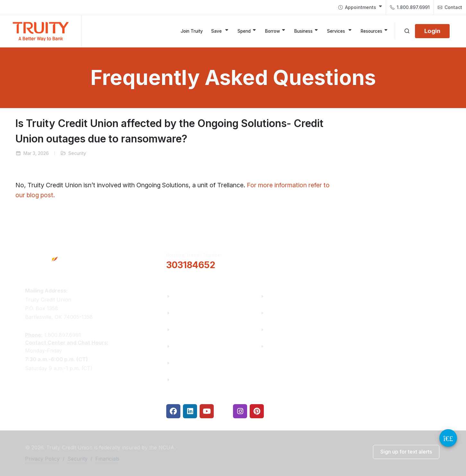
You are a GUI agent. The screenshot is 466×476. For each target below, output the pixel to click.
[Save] (220, 31)
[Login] (432, 31)
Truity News (188, 313)
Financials (186, 380)
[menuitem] (360, 7)
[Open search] (407, 31)
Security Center (286, 346)
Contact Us (187, 363)
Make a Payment (288, 313)
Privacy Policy (42, 459)
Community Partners (199, 346)
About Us (184, 296)
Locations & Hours (385, 260)
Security (78, 459)
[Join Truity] (192, 31)
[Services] (340, 31)
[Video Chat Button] (448, 438)
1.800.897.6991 (410, 7)
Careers (183, 330)
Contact (450, 7)
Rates (274, 330)
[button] (293, 260)
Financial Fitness (288, 296)
